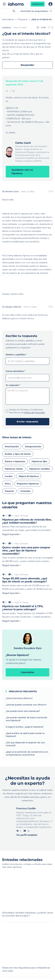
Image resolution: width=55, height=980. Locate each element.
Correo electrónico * (15, 371)
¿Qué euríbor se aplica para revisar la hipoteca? (25, 735)
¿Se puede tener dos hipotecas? (23, 711)
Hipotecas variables (40, 469)
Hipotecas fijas (39, 461)
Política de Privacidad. (34, 412)
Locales (9, 476)
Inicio (23, 11)
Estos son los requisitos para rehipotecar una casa (26, 969)
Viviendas (25, 491)
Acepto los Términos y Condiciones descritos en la (27, 411)
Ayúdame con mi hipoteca (22, 172)
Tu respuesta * (13, 385)
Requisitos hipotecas (28, 484)
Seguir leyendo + (12, 534)
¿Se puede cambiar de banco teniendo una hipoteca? (26, 719)
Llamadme (28, 672)
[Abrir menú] (4, 4)
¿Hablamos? (38, 4)
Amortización (12, 446)
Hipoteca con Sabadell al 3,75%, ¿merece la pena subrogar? (23, 608)
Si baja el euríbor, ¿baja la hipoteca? (25, 727)
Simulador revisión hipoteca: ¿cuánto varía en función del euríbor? (27, 914)
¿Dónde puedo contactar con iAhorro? (26, 705)
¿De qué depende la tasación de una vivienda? (25, 744)
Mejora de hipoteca (29, 476)
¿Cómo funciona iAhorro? (19, 698)
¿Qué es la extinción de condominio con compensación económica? (27, 753)
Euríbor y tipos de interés (18, 454)
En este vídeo (9, 315)
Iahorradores (8, 19)
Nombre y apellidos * (16, 355)
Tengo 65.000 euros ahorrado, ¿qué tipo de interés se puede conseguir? (25, 580)
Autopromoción (33, 446)
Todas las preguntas (35, 11)
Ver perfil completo (27, 835)
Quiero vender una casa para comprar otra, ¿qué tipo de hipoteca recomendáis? (26, 550)
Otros (8, 484)
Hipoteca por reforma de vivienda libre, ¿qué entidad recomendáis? (27, 521)
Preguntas (23, 19)
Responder (27, 65)
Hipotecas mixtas (14, 469)
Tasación (9, 491)
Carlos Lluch (23, 143)
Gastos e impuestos (15, 461)
